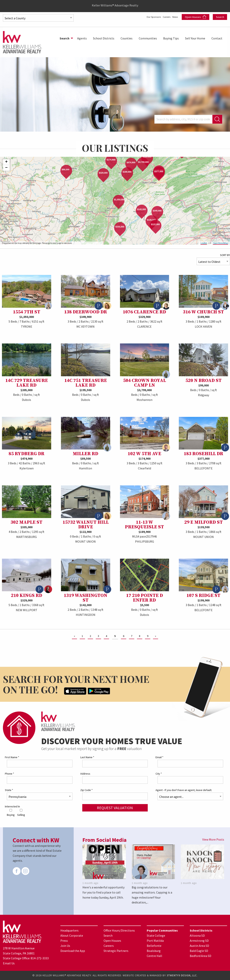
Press (64, 940)
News (175, 17)
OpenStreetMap (220, 243)
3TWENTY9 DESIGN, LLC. (182, 975)
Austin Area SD (199, 945)
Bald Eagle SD (199, 951)
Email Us (9, 963)
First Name (12, 757)
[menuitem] (65, 38)
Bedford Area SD (200, 956)
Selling (21, 813)
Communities (148, 38)
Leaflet (204, 243)
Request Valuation (115, 808)
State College (156, 935)
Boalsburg (154, 951)
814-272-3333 (40, 958)
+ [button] (6, 162)
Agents (82, 38)
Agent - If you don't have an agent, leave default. (184, 790)
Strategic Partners (116, 951)
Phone (9, 773)
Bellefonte (154, 945)
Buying (11, 813)
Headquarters (69, 930)
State (9, 790)
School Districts (104, 38)
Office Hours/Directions (119, 930)
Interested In (12, 806)
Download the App (73, 951)
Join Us (65, 945)
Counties (127, 38)
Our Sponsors (145, 17)
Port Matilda (155, 940)
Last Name (87, 757)
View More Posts (213, 839)
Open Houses (196, 17)
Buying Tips (171, 38)
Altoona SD (197, 935)
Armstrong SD (199, 940)
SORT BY (225, 255)
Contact (217, 38)
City (159, 773)
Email (159, 757)
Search (220, 17)
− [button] (6, 168)
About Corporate (72, 935)
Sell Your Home (195, 38)
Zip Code (86, 790)
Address (85, 773)
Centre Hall (154, 956)
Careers (163, 17)
